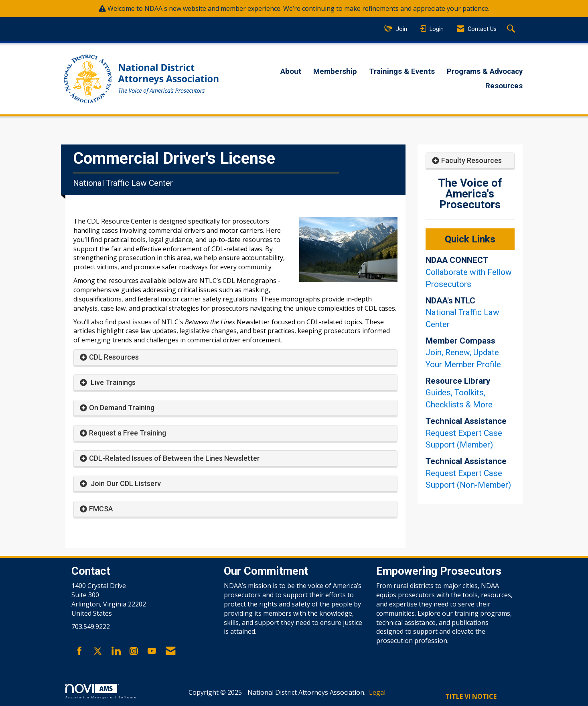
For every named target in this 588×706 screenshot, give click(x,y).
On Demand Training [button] (122, 408)
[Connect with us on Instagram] (134, 651)
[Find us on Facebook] (80, 651)
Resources (504, 86)
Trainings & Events (402, 71)
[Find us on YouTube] (152, 651)
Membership (335, 71)
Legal (377, 692)
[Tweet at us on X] (98, 651)
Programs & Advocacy (485, 71)
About (291, 71)
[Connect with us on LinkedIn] (116, 651)
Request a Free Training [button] (128, 433)
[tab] (235, 357)
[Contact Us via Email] (170, 651)
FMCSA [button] (101, 509)
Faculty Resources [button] (471, 160)
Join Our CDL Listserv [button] (125, 483)
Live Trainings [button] (112, 382)
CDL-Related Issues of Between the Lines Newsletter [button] (174, 458)
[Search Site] (512, 29)
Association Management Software (101, 691)
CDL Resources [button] (114, 357)
